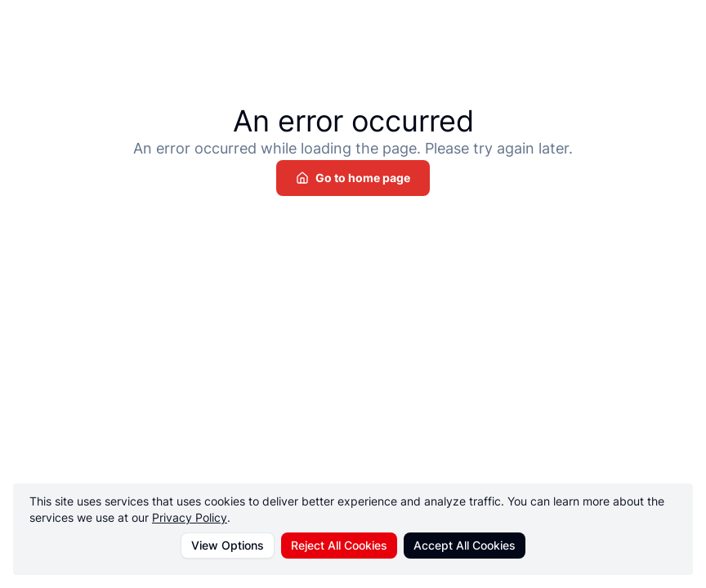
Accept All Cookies (465, 545)
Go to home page (353, 178)
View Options (228, 545)
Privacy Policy (190, 517)
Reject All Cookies (339, 545)
